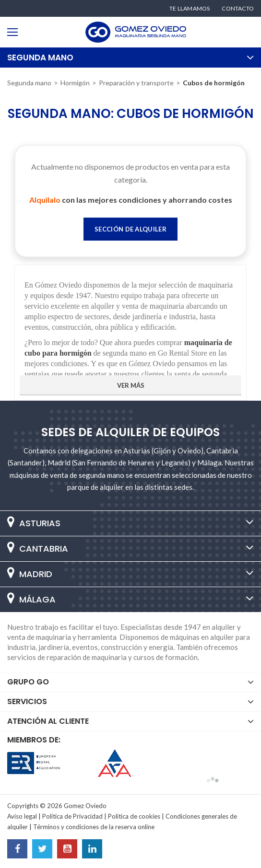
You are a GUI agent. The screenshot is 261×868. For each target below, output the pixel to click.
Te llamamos (190, 9)
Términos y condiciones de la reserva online (94, 827)
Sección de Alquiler (130, 229)
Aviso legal (22, 816)
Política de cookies (134, 816)
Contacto (238, 9)
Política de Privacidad (72, 816)
